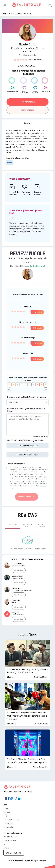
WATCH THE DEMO (14, 847)
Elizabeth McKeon (18, 558)
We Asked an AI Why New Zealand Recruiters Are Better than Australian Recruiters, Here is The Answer (27, 709)
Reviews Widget (10, 830)
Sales (9, 163)
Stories (6, 842)
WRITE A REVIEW (28, 110)
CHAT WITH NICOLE (28, 102)
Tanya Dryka (16, 594)
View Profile (19, 564)
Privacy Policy (9, 817)
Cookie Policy (9, 821)
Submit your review (16, 457)
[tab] (13, 519)
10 (45, 378)
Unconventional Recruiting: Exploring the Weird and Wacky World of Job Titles (27, 665)
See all (35, 60)
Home (4, 14)
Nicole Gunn (28, 14)
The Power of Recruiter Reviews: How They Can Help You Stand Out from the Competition (27, 754)
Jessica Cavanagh (18, 570)
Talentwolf (12, 671)
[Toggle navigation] (5, 5)
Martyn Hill (15, 606)
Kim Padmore (16, 582)
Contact (7, 806)
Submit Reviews (10, 834)
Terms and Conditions (12, 813)
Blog (5, 838)
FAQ (5, 809)
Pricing (6, 802)
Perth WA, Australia (15, 14)
